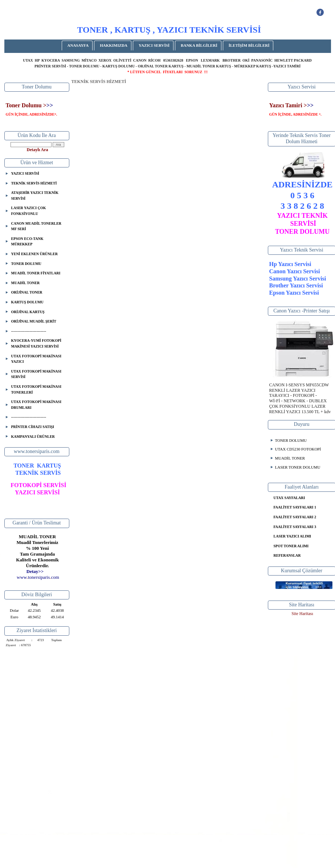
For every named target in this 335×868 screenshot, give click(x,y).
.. (38, 577)
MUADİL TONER (26, 283)
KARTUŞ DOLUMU (27, 302)
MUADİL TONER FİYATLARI (36, 273)
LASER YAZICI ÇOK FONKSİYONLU (29, 211)
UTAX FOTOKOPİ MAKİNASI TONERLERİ (36, 389)
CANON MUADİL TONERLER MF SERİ (36, 226)
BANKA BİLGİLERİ (199, 45)
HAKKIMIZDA (114, 45)
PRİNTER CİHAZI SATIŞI (33, 427)
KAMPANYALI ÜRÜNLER (33, 437)
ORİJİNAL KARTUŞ (28, 312)
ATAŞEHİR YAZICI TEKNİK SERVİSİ (35, 196)
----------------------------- (29, 331)
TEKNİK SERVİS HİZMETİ (34, 183)
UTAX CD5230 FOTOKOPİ (298, 449)
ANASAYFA (78, 45)
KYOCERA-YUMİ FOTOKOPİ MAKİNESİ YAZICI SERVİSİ (36, 343)
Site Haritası (302, 614)
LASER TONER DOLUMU (298, 467)
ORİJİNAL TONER (27, 292)
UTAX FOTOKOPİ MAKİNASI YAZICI (36, 359)
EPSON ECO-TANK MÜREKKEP (27, 242)
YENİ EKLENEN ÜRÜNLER (34, 254)
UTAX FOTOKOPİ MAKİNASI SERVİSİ (36, 374)
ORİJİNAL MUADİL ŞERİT (34, 321)
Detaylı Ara (38, 150)
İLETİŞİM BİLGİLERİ (249, 45)
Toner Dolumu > (26, 105)
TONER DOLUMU (26, 264)
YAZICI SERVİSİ (154, 45)
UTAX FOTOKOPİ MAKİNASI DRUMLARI (36, 405)
